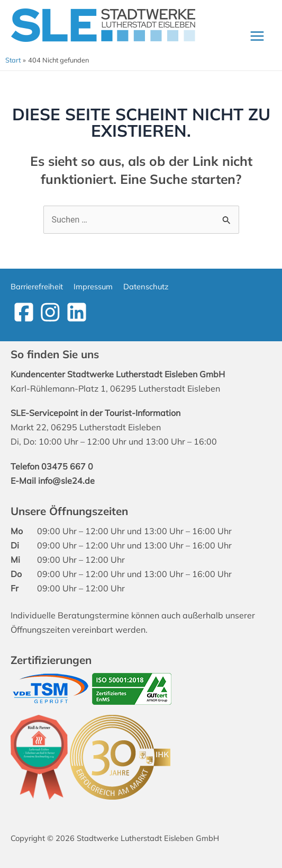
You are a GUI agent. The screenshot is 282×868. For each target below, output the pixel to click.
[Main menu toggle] (257, 36)
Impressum (93, 286)
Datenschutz (146, 286)
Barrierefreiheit (37, 286)
